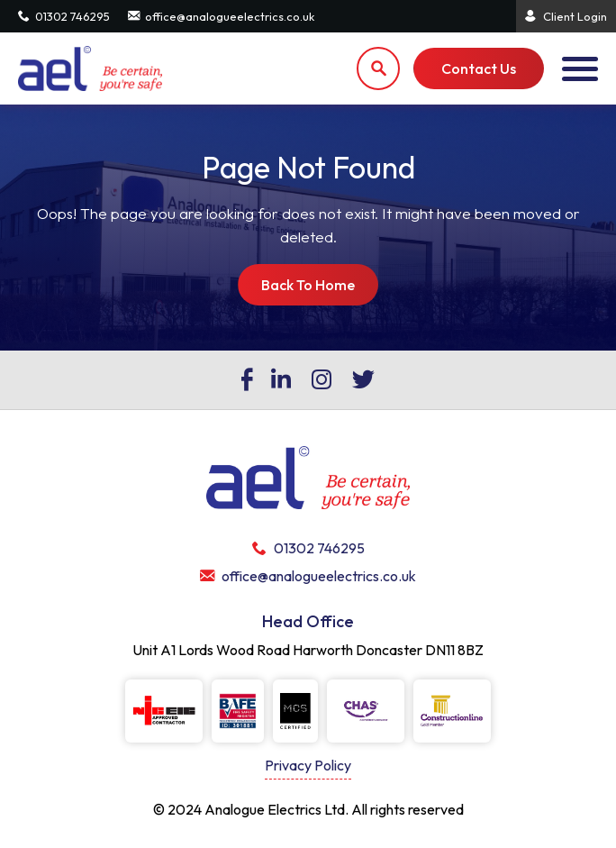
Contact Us (479, 68)
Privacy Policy (308, 765)
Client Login (566, 16)
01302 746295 (64, 16)
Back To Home (308, 285)
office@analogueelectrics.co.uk (221, 16)
